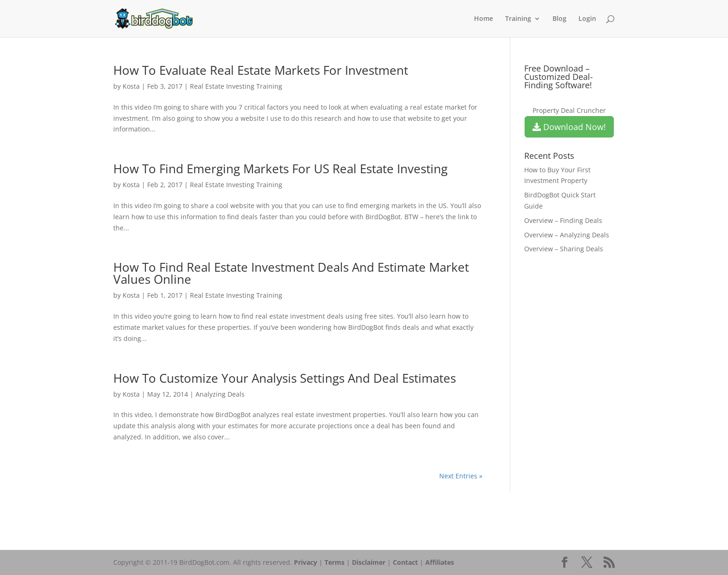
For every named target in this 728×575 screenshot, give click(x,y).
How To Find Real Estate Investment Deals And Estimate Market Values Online (291, 273)
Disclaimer (369, 562)
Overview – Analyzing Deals (567, 235)
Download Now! (569, 127)
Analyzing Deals (220, 394)
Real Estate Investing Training (236, 86)
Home (484, 19)
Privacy (305, 562)
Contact (405, 562)
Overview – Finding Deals (563, 220)
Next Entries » (461, 476)
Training (518, 19)
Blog (559, 19)
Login (587, 19)
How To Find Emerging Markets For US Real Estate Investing (280, 169)
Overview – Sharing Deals (564, 249)
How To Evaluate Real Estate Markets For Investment (261, 70)
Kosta (131, 86)
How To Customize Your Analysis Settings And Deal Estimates (285, 378)
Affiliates (440, 562)
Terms (335, 562)
